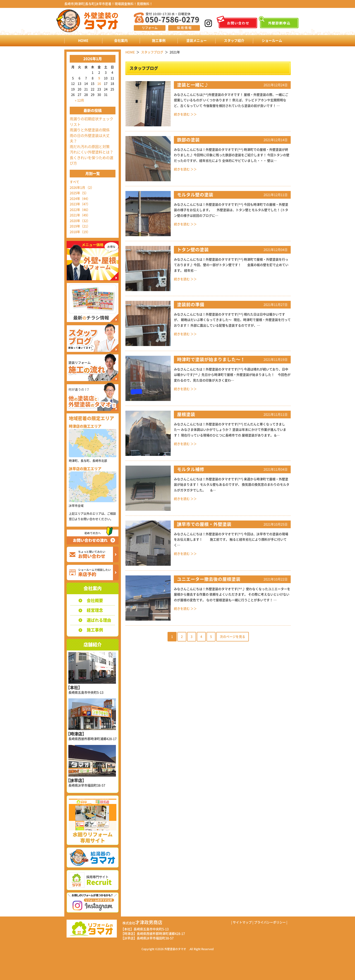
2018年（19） (80, 232)
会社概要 (95, 601)
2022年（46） (80, 210)
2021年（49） (80, 215)
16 (99, 84)
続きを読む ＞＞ (185, 114)
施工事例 (159, 41)
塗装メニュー (197, 41)
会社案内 (121, 41)
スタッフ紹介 (234, 41)
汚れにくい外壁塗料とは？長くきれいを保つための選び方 (91, 158)
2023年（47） (80, 204)
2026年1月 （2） (82, 188)
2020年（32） (80, 221)
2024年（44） (80, 199)
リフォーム (150, 28)
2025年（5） (79, 193)
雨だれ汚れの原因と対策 (90, 147)
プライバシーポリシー (270, 922)
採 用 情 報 (184, 28)
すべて (74, 182)
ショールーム (272, 41)
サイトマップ (242, 922)
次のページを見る (233, 637)
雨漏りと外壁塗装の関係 (90, 130)
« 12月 (79, 100)
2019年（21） (80, 226)
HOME (83, 41)
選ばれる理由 (99, 620)
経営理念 (95, 610)
